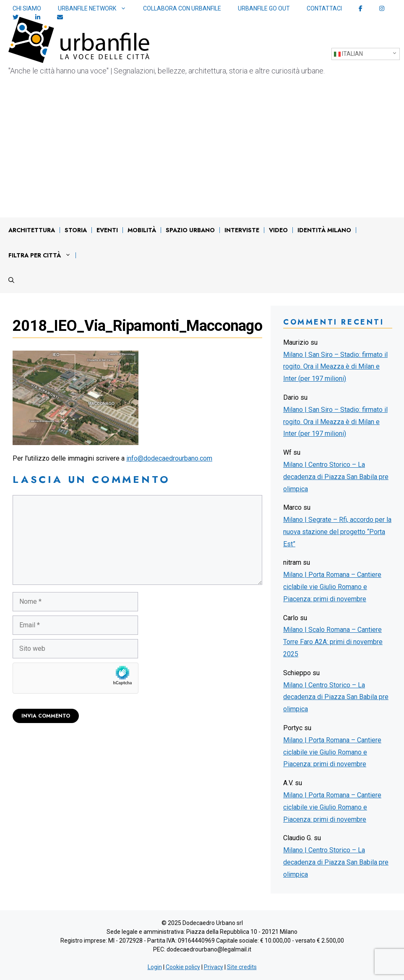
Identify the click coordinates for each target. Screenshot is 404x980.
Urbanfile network (96, 9)
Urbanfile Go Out (264, 8)
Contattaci (324, 8)
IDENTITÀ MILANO (324, 230)
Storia (76, 230)
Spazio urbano (190, 230)
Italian (348, 54)
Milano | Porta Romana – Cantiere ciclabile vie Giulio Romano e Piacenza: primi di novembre (332, 587)
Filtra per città (42, 255)
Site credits (242, 967)
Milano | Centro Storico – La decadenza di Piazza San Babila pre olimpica (336, 477)
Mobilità (142, 230)
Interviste (242, 230)
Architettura (32, 230)
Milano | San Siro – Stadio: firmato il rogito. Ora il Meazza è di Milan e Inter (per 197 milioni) (335, 367)
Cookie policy (183, 967)
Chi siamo (27, 8)
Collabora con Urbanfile (182, 8)
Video (278, 230)
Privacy (214, 967)
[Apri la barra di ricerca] (11, 280)
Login (155, 967)
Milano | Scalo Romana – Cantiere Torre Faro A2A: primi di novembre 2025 (333, 642)
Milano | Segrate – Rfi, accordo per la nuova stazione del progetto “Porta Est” (337, 532)
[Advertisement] (202, 155)
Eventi (107, 230)
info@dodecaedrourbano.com (169, 458)
